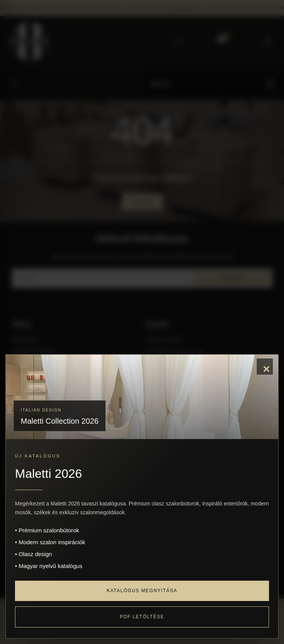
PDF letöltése (142, 617)
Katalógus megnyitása (142, 591)
